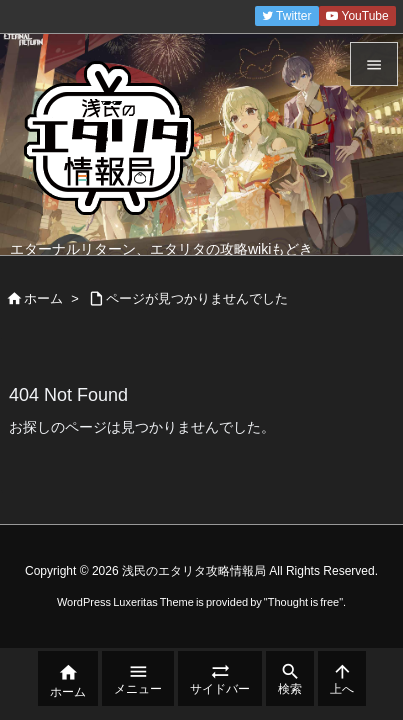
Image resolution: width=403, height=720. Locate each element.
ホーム (43, 298)
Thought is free (303, 602)
